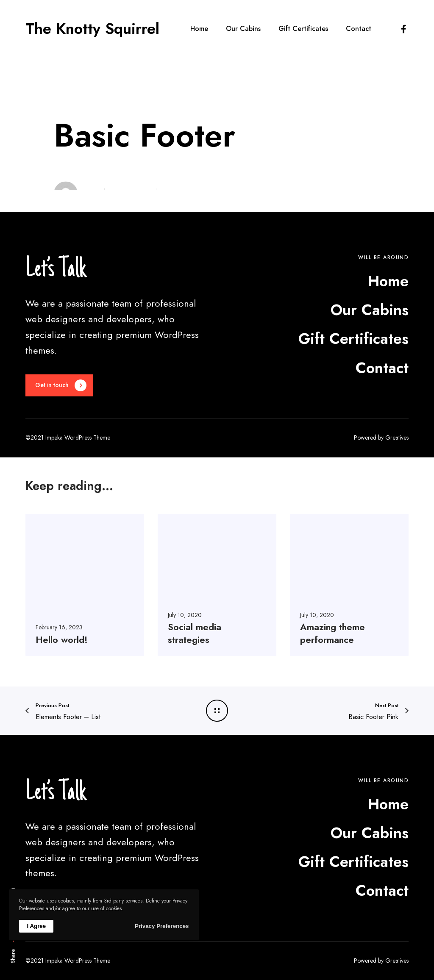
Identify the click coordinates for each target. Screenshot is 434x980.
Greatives (397, 437)
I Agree (36, 926)
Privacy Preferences (162, 926)
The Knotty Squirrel (92, 29)
